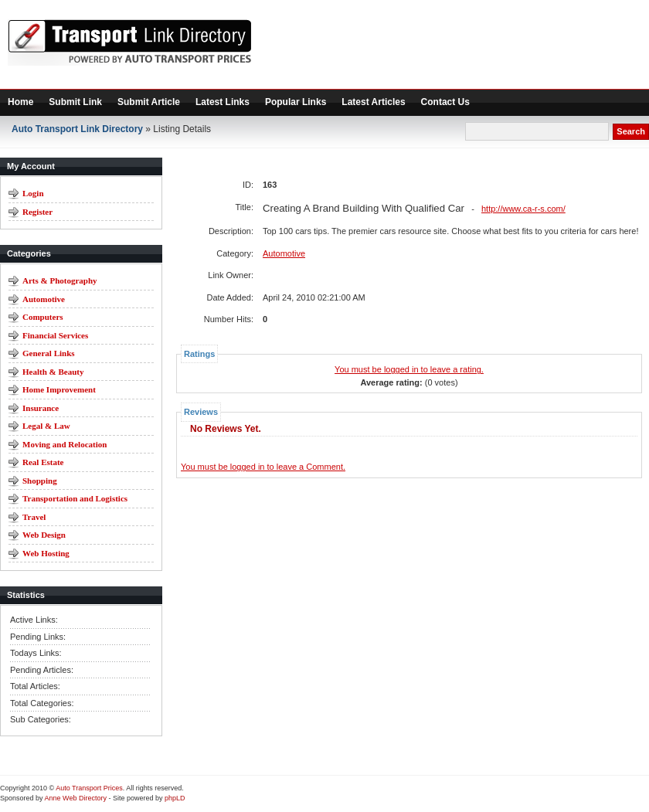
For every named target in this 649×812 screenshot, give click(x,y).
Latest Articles (373, 102)
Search (631, 131)
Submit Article (149, 102)
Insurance (41, 408)
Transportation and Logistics (75, 498)
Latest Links (223, 102)
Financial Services (55, 335)
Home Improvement (59, 389)
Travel (34, 517)
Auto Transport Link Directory (77, 129)
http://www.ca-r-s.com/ (523, 209)
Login (33, 193)
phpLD (175, 798)
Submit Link (75, 102)
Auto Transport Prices (89, 788)
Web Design (44, 535)
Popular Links (296, 102)
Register (37, 212)
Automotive (44, 299)
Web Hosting (46, 553)
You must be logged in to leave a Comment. (263, 467)
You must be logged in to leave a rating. (409, 369)
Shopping (40, 481)
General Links (49, 353)
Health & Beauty (53, 372)
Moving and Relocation (65, 444)
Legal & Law (46, 426)
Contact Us (445, 102)
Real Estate (43, 462)
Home (20, 102)
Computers (43, 317)
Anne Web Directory (76, 798)
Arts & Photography (60, 280)
